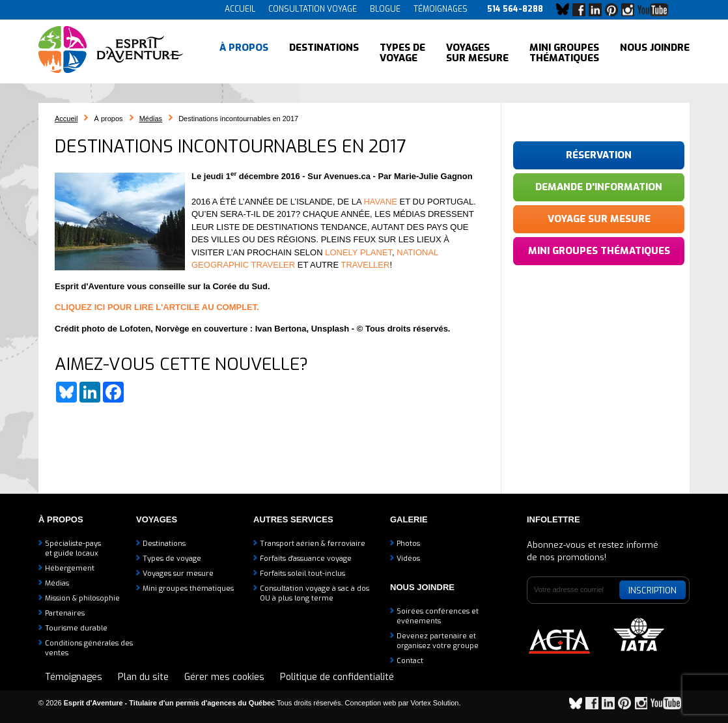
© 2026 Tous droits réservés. (191, 703)
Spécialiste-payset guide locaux (73, 548)
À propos (244, 52)
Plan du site (143, 677)
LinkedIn (598, 10)
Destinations (324, 52)
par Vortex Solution (429, 703)
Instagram (631, 10)
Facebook (582, 10)
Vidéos (408, 559)
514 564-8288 (515, 9)
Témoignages (441, 9)
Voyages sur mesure (477, 52)
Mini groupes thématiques (564, 52)
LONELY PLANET (358, 252)
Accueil (240, 9)
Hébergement (70, 568)
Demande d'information (599, 187)
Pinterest (615, 10)
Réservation (599, 155)
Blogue (385, 9)
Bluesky (566, 10)
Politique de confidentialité (337, 677)
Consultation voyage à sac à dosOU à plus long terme (315, 593)
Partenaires (65, 613)
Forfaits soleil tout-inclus (302, 574)
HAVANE (380, 202)
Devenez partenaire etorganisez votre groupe (438, 641)
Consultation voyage (313, 9)
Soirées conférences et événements (438, 616)
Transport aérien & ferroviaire (313, 544)
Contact (410, 661)
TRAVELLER (366, 265)
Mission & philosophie (82, 598)
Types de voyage (402, 52)
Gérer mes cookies (224, 677)
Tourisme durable (76, 628)
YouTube (655, 10)
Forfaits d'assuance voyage (306, 559)
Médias (151, 119)
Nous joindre (655, 52)
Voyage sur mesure (599, 219)
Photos (408, 544)
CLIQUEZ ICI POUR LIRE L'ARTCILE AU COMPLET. (157, 307)
